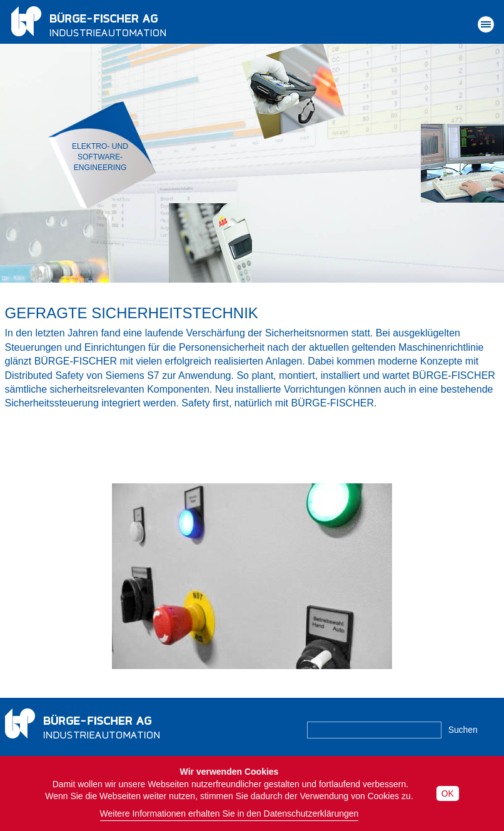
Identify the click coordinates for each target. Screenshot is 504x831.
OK (448, 793)
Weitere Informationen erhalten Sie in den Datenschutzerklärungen (229, 813)
